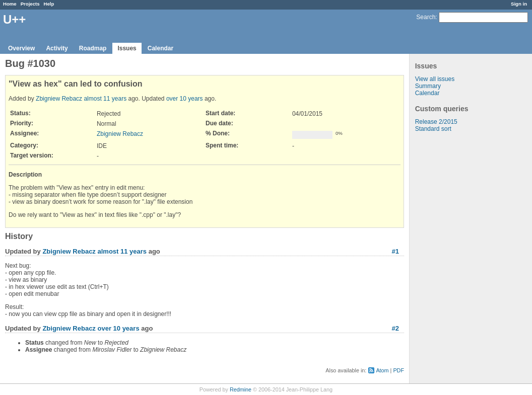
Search (426, 17)
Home (10, 4)
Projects (30, 4)
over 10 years (185, 99)
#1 (395, 251)
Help (49, 4)
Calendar (160, 48)
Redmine (241, 389)
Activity (57, 48)
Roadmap (93, 48)
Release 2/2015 (436, 122)
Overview (21, 48)
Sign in (519, 4)
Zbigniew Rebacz (59, 99)
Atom (382, 370)
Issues (127, 48)
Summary (428, 86)
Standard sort (433, 129)
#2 (395, 328)
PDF (398, 370)
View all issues (435, 79)
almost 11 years (105, 99)
